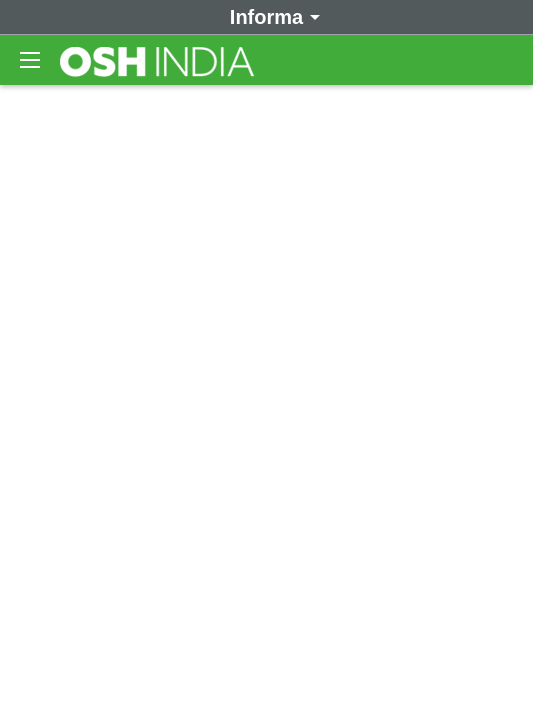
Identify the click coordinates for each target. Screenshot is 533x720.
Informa (271, 16)
